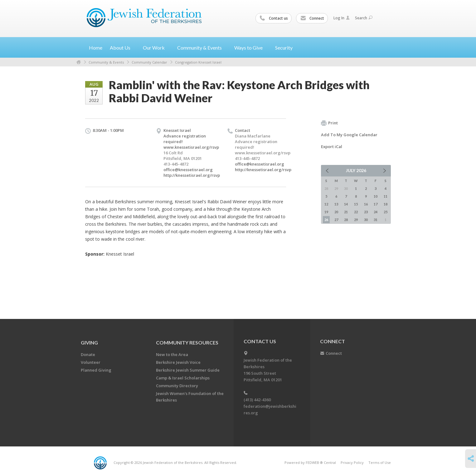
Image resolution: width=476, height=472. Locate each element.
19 (326, 212)
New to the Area (172, 354)
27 (336, 220)
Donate (88, 354)
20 (336, 212)
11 (386, 196)
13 (336, 204)
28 (346, 220)
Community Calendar (149, 62)
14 (346, 204)
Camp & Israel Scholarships (183, 378)
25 (386, 212)
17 (376, 204)
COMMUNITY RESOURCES (187, 342)
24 (376, 212)
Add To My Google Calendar (349, 135)
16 (366, 204)
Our (156, 48)
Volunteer (91, 362)
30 (366, 220)
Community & (202, 48)
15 (356, 204)
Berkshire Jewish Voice (178, 362)
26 (326, 220)
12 (326, 204)
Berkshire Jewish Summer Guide (188, 370)
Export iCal (332, 147)
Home (96, 48)
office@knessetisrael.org (188, 170)
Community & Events (106, 62)
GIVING (89, 342)
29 (356, 220)
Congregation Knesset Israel (198, 62)
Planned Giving (96, 370)
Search (364, 18)
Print (329, 123)
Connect (312, 18)
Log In (342, 18)
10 (376, 196)
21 (346, 212)
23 (366, 212)
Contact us (274, 18)
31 (376, 220)
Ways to (251, 48)
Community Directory (177, 386)
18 (386, 204)
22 (356, 212)
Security (284, 48)
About (123, 48)
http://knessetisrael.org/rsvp (192, 175)
